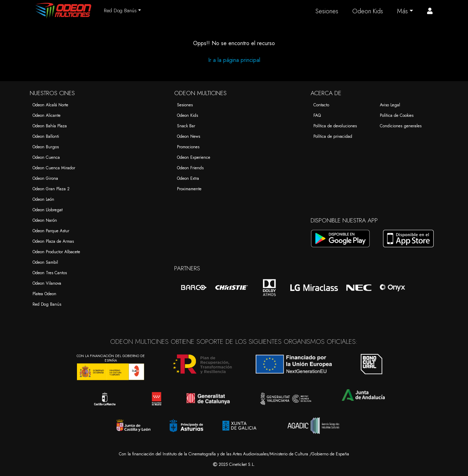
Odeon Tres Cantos (50, 273)
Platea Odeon (44, 294)
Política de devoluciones (335, 126)
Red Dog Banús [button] (120, 10)
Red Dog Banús (47, 304)
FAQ (317, 115)
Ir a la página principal (234, 60)
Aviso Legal (390, 105)
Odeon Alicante (47, 115)
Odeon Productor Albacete (56, 252)
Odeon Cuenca (46, 157)
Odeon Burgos (46, 147)
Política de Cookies (397, 115)
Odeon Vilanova (47, 283)
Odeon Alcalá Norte (50, 105)
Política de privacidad (333, 136)
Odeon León (43, 199)
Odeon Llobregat (48, 210)
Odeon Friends (190, 168)
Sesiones (327, 11)
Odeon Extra (188, 178)
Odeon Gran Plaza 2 (51, 189)
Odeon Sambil (45, 262)
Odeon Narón (45, 220)
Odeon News (189, 136)
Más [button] (402, 11)
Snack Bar (186, 126)
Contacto (321, 105)
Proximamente (189, 189)
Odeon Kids (368, 11)
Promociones (188, 147)
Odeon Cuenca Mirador (54, 168)
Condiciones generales (401, 126)
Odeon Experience (194, 157)
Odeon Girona (45, 178)
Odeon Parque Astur (51, 231)
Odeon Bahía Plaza (50, 126)
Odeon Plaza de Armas (53, 241)
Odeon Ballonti (46, 136)
